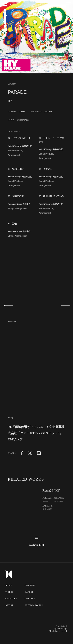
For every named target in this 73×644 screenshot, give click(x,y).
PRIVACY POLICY (34, 605)
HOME (9, 585)
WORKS (9, 592)
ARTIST (9, 605)
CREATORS (11, 599)
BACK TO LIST (36, 545)
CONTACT (30, 599)
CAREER (29, 592)
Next (64, 305)
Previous (9, 305)
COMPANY (30, 585)
